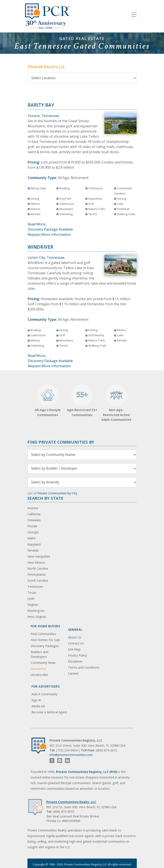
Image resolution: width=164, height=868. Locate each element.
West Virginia (37, 617)
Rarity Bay (41, 105)
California (34, 514)
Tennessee (35, 587)
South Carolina (38, 580)
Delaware (34, 520)
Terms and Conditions (84, 667)
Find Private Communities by (61, 442)
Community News (43, 663)
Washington (36, 611)
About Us (75, 637)
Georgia (33, 532)
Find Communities (43, 634)
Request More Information (49, 234)
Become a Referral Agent (49, 712)
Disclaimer (75, 661)
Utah (31, 599)
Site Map (74, 649)
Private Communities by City (57, 493)
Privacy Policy (77, 655)
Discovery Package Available (50, 229)
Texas (32, 593)
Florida (32, 526)
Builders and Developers (39, 654)
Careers (73, 673)
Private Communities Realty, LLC (71, 802)
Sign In (36, 700)
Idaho (32, 538)
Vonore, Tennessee (43, 116)
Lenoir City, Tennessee (46, 257)
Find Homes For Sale (45, 640)
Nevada (33, 550)
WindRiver (41, 247)
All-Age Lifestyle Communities (48, 401)
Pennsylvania (36, 574)
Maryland (34, 544)
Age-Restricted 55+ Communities (82, 401)
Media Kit (38, 706)
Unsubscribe (39, 675)
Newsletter (38, 669)
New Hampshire (39, 556)
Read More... (37, 224)
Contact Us (76, 643)
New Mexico (36, 562)
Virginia (33, 605)
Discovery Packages (45, 646)
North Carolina (38, 568)
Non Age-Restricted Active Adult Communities (116, 403)
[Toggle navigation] (134, 15)
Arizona (33, 508)
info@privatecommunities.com (71, 755)
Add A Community (44, 694)
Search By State (46, 498)
